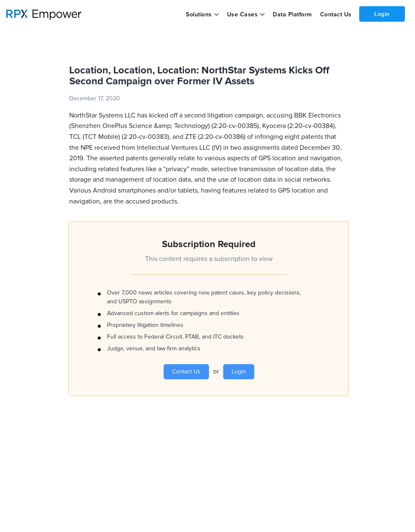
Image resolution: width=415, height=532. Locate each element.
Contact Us (335, 15)
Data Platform (292, 15)
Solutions (199, 15)
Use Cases (243, 15)
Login (382, 14)
